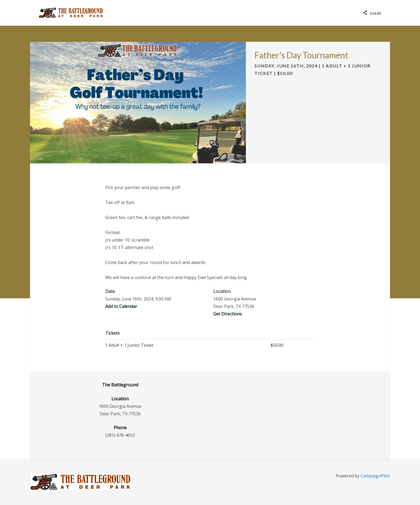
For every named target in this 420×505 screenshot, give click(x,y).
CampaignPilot (375, 476)
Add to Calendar (121, 306)
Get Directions (228, 314)
